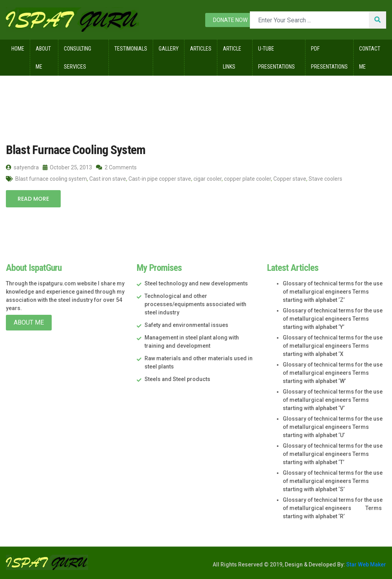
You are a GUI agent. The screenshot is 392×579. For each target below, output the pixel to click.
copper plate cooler (247, 179)
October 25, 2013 (67, 167)
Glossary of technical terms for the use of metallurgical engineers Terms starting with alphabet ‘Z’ (333, 292)
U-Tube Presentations (276, 58)
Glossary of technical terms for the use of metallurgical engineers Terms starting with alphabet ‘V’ (333, 400)
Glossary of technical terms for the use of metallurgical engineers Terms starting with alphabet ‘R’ (333, 508)
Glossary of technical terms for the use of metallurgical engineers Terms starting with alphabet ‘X (333, 346)
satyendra (22, 167)
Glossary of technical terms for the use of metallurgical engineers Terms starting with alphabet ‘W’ (333, 373)
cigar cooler (208, 179)
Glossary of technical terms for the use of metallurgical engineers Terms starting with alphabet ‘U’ (333, 427)
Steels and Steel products (177, 379)
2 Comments (116, 167)
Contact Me (370, 58)
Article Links (232, 58)
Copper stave (290, 179)
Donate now (230, 20)
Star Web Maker (366, 564)
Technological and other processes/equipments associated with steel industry (195, 304)
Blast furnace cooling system (51, 179)
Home (18, 49)
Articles (201, 49)
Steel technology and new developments (196, 283)
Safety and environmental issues (186, 325)
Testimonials (131, 49)
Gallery (169, 49)
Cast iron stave (108, 179)
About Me (43, 58)
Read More (33, 199)
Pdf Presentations (329, 58)
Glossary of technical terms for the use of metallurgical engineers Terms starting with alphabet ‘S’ (333, 481)
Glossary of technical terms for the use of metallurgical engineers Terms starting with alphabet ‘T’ (333, 454)
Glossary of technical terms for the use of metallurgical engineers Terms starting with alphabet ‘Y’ (333, 319)
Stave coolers (325, 179)
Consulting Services (78, 58)
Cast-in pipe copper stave (160, 179)
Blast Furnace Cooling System (76, 150)
